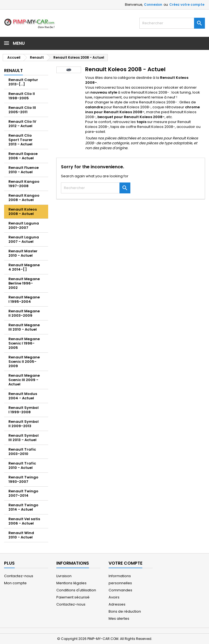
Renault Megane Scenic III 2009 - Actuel (24, 380)
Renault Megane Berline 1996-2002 (24, 283)
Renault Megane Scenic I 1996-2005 (24, 343)
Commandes (120, 590)
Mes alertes (119, 618)
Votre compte (125, 563)
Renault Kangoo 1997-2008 (24, 184)
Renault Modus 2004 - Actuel (23, 396)
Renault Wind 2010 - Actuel (21, 535)
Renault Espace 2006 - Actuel (23, 156)
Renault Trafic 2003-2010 (22, 452)
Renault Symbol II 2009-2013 (24, 424)
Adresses (117, 604)
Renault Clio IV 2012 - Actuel (22, 124)
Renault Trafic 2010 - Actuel (22, 465)
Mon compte (15, 583)
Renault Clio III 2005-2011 (22, 110)
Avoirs (114, 597)
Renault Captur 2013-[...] (23, 82)
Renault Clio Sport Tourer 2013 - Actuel (21, 140)
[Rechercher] (172, 23)
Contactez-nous (19, 576)
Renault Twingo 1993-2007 (23, 479)
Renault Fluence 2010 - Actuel (24, 170)
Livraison (64, 576)
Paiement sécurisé (73, 597)
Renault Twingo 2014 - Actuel (23, 507)
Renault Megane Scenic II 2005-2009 (24, 362)
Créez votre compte (187, 5)
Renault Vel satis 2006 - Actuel (24, 521)
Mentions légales (71, 583)
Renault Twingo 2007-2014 (23, 493)
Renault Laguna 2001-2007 (24, 225)
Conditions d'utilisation (76, 590)
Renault (13, 71)
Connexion (153, 5)
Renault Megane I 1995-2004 (24, 299)
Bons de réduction (125, 611)
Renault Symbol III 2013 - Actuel (24, 438)
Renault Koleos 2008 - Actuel (23, 212)
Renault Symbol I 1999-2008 (24, 410)
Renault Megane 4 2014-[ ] (24, 267)
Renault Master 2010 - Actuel (23, 253)
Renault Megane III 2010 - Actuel (24, 327)
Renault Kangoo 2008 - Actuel (24, 198)
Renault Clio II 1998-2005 (22, 96)
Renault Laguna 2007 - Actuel (24, 239)
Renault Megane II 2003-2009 (24, 313)
